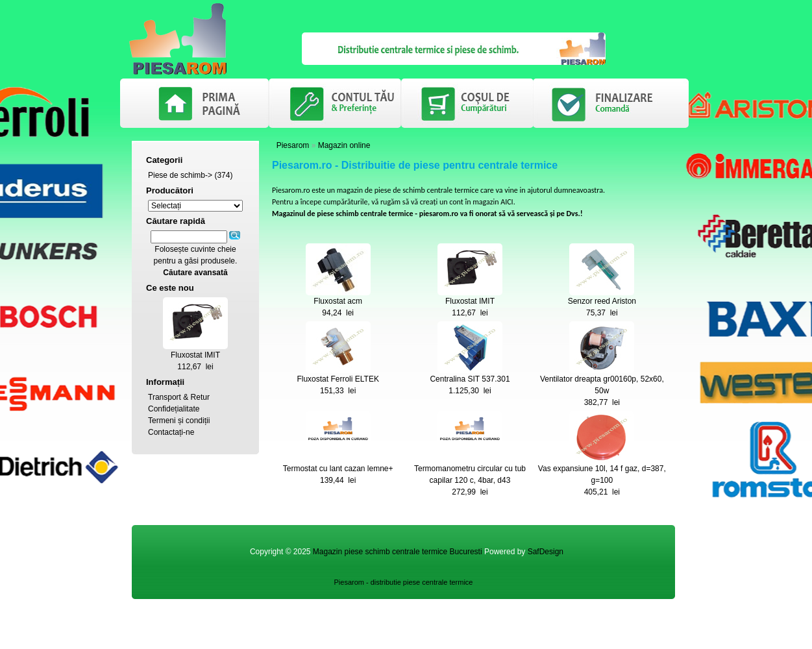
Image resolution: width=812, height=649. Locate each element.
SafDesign (546, 552)
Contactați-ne (171, 432)
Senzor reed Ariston (602, 301)
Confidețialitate (174, 409)
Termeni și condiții (179, 421)
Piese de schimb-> (180, 175)
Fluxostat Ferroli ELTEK (338, 379)
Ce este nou (170, 288)
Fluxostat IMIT (195, 355)
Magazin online (344, 145)
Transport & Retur (179, 397)
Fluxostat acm (338, 301)
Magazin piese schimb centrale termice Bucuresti (398, 552)
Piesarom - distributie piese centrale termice (404, 582)
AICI (507, 202)
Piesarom (293, 145)
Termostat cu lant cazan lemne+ (338, 469)
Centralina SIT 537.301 (470, 379)
